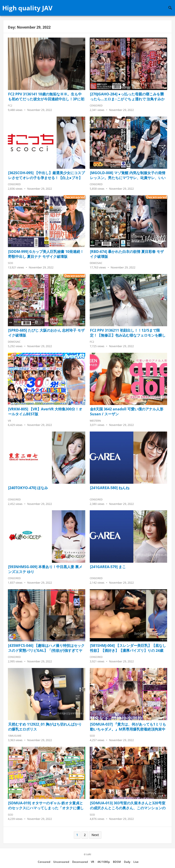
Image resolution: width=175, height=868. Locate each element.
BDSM (117, 862)
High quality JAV (27, 8)
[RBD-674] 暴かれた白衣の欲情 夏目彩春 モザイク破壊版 (127, 254)
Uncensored (61, 862)
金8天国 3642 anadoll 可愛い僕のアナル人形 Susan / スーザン (127, 412)
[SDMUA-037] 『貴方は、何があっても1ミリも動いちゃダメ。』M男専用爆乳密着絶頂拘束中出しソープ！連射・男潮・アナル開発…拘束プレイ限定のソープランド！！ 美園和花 (128, 727)
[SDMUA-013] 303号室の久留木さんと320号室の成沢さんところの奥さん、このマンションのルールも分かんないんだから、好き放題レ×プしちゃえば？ (128, 805)
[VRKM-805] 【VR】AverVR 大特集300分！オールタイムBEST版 (45, 412)
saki (89, 854)
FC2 (10, 105)
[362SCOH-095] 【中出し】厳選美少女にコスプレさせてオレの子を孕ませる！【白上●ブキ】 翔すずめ (46, 175)
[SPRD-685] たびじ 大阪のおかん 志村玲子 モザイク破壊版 (46, 333)
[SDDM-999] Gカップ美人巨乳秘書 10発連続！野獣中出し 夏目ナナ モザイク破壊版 (46, 254)
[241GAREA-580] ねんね (110, 488)
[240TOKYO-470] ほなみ (28, 488)
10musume (15, 736)
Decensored (80, 862)
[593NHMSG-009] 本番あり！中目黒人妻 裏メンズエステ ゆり (45, 569)
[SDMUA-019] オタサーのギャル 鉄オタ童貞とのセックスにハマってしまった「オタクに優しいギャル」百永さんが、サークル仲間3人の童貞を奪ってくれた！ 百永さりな (46, 805)
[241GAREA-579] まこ (108, 567)
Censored (96, 105)
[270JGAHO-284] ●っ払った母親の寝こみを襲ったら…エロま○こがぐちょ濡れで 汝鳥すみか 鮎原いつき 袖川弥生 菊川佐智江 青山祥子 (127, 97)
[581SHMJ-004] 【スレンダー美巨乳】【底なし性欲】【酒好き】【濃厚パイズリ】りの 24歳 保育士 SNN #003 (128, 648)
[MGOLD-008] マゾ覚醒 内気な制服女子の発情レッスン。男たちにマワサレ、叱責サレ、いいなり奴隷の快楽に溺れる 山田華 (128, 175)
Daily (127, 862)
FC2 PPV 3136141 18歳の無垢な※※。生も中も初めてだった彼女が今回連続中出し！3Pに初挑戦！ (46, 97)
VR (9, 421)
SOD (10, 263)
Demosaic (96, 263)
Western (95, 421)
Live (136, 862)
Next (95, 835)
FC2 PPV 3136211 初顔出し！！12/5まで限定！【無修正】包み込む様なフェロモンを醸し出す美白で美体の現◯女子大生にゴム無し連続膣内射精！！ (128, 333)
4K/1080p (104, 862)
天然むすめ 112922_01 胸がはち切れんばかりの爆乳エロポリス (45, 727)
